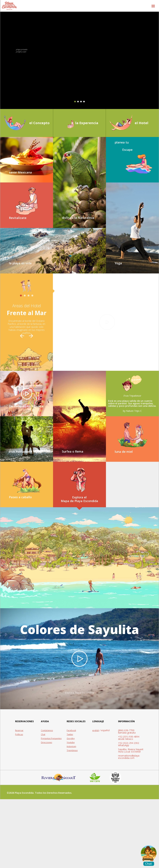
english (96, 799)
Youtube (71, 811)
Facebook (71, 799)
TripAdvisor (72, 819)
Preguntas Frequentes (51, 807)
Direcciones (46, 811)
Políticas (19, 803)
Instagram (71, 815)
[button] (153, 6)
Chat (43, 803)
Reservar (19, 799)
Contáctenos (47, 799)
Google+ (71, 807)
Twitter (70, 803)
